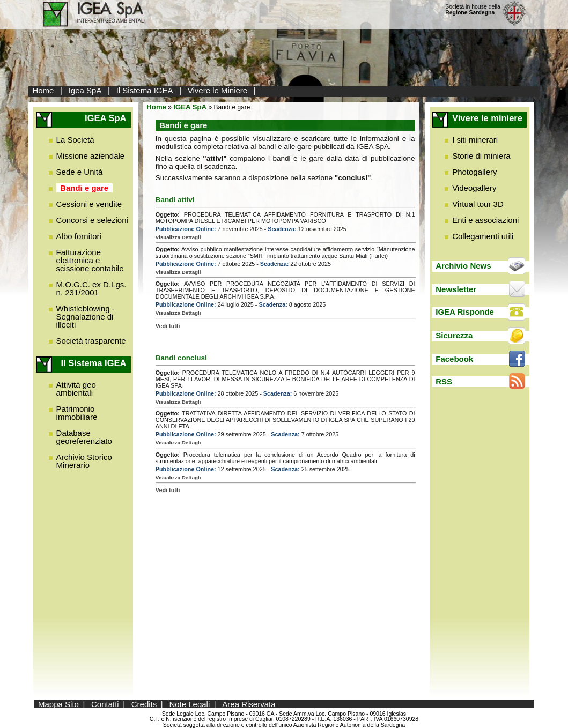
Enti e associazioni (485, 220)
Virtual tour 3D (478, 204)
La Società (75, 140)
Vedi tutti (168, 326)
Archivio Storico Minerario (84, 461)
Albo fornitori (79, 236)
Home (43, 90)
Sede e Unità (80, 172)
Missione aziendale (91, 156)
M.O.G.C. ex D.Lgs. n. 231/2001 (91, 288)
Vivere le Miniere (217, 90)
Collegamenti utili (483, 236)
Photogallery (474, 172)
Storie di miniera (481, 156)
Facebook (454, 359)
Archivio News (463, 266)
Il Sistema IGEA (145, 90)
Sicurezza (454, 335)
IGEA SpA (190, 107)
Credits (144, 704)
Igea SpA (85, 90)
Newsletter (456, 289)
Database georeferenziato (84, 437)
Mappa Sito (58, 704)
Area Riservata (249, 704)
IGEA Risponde (465, 312)
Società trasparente (91, 341)
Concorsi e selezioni (92, 220)
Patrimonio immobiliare (77, 413)
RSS (444, 381)
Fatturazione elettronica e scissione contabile (90, 260)
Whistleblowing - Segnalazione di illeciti (86, 317)
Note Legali (189, 704)
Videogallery (474, 188)
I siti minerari (475, 140)
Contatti (105, 704)
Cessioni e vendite (89, 204)
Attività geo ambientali (76, 389)
